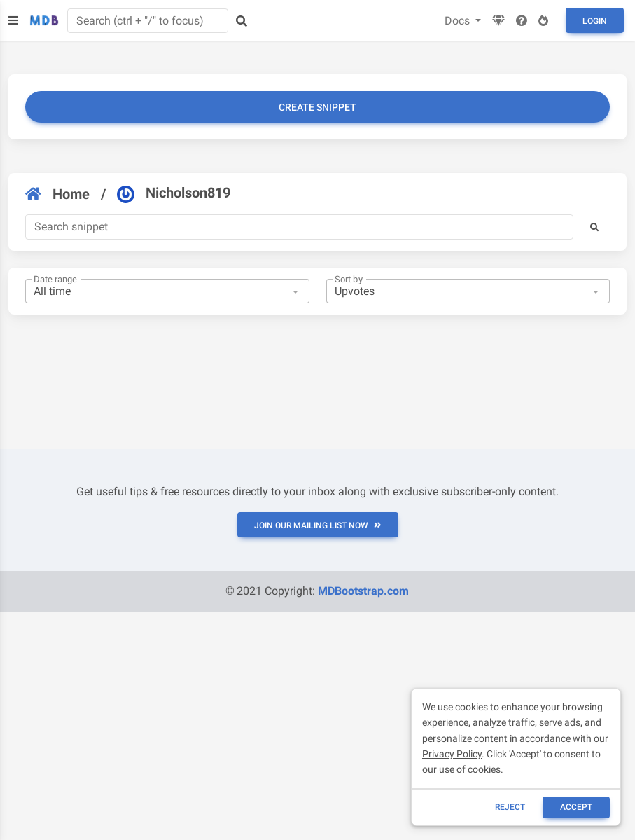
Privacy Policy (452, 754)
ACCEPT (576, 807)
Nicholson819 (174, 193)
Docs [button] (459, 21)
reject (510, 807)
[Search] (299, 227)
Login (595, 21)
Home (57, 194)
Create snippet (317, 107)
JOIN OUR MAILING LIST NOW (318, 525)
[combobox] (167, 291)
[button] (594, 227)
